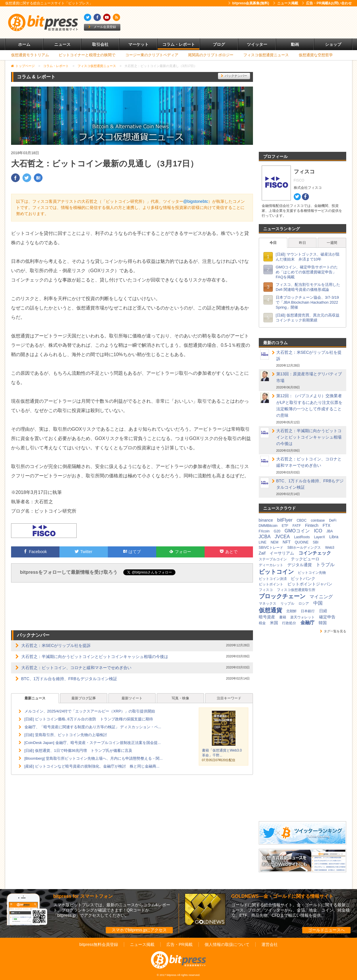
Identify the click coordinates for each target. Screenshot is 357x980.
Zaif (262, 553)
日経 (323, 611)
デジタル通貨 (300, 565)
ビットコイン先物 (312, 573)
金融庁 (307, 623)
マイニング (321, 597)
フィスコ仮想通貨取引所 (296, 590)
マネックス (268, 604)
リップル (287, 604)
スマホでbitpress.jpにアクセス (139, 930)
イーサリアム (282, 553)
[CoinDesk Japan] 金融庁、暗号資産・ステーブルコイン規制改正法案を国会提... (93, 743)
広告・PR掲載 (179, 944)
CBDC (302, 520)
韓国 (323, 623)
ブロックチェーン (282, 596)
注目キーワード (229, 698)
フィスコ (266, 590)
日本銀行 (308, 611)
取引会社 (100, 44)
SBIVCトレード (271, 548)
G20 (277, 531)
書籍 (283, 617)
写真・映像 (180, 698)
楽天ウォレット (303, 617)
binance (266, 520)
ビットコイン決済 (273, 579)
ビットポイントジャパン (310, 584)
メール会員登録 (102, 27)
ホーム (24, 44)
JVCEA (282, 537)
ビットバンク (303, 578)
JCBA (265, 537)
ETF (285, 526)
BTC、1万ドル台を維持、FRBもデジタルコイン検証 (69, 679)
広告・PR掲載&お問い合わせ (327, 3)
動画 (295, 44)
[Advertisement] (245, 22)
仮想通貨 (270, 610)
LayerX (319, 537)
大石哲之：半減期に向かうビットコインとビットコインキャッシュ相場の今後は (95, 657)
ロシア (304, 604)
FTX (326, 525)
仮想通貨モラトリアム (30, 55)
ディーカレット (271, 565)
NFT (287, 542)
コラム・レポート (179, 44)
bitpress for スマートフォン (83, 896)
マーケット (138, 44)
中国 (318, 603)
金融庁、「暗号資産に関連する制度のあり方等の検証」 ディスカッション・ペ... (93, 727)
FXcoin (264, 531)
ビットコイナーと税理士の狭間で (87, 55)
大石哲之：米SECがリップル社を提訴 (56, 645)
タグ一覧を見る (333, 631)
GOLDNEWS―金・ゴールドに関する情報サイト (282, 896)
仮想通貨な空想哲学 (316, 55)
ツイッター (257, 44)
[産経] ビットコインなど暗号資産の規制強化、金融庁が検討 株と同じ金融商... (92, 766)
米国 (274, 623)
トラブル (325, 565)
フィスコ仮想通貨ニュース (266, 55)
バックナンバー (234, 76)
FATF (297, 526)
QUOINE (301, 542)
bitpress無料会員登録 (99, 944)
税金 (262, 623)
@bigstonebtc (196, 201)
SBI (315, 542)
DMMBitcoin (268, 526)
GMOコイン (297, 531)
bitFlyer (285, 520)
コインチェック (315, 553)
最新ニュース (35, 698)
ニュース (62, 44)
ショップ (333, 44)
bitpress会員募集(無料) (249, 3)
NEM (275, 542)
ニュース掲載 (286, 3)
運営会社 (270, 944)
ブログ (219, 44)
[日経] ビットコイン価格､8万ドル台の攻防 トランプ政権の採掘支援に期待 (89, 719)
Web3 (330, 548)
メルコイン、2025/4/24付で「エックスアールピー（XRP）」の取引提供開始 (90, 711)
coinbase (318, 520)
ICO (318, 531)
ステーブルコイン (273, 559)
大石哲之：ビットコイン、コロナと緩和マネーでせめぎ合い (76, 668)
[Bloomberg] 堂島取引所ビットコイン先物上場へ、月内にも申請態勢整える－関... (94, 758)
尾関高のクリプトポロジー (211, 55)
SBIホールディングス (304, 548)
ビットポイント (271, 584)
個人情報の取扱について (227, 944)
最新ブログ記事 (84, 698)
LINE (263, 542)
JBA (330, 531)
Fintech (312, 525)
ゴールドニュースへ (326, 930)
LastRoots (302, 537)
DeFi (333, 520)
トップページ (25, 66)
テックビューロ (305, 559)
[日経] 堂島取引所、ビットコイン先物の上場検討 (66, 735)
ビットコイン (276, 572)
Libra (334, 537)
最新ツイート (132, 698)
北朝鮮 (291, 611)
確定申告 (327, 617)
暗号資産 (267, 617)
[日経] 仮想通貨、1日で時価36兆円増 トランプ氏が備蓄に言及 (79, 751)
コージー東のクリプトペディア (152, 55)
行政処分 (289, 623)
